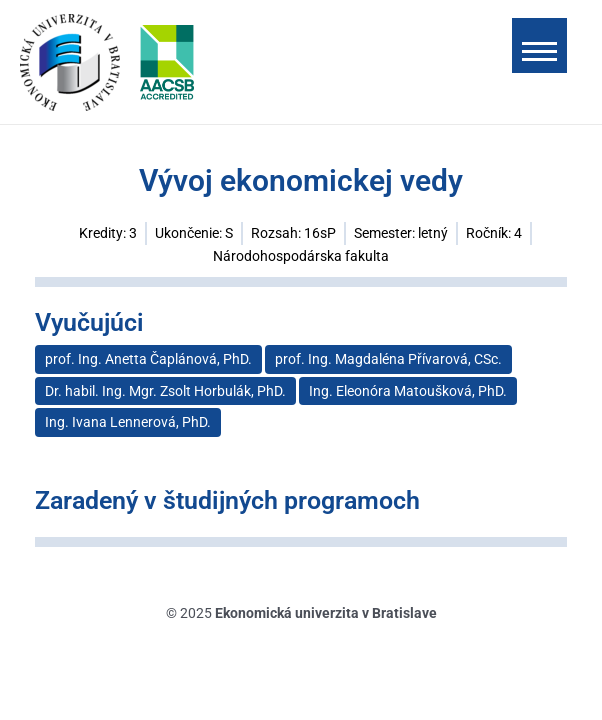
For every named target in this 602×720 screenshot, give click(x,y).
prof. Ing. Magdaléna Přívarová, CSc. (388, 359)
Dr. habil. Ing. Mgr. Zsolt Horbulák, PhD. (165, 391)
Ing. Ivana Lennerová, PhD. (128, 422)
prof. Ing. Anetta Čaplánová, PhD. (148, 359)
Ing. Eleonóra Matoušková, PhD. (408, 391)
